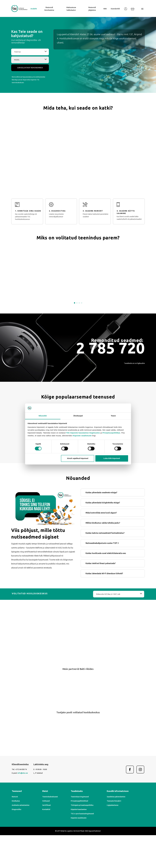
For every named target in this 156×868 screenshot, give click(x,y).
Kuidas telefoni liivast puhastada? (101, 596)
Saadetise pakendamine (116, 830)
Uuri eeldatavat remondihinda (30, 68)
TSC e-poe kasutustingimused (82, 846)
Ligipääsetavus (113, 838)
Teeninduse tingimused (80, 830)
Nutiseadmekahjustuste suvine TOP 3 (102, 576)
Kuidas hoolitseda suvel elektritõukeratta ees (106, 586)
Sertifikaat (47, 838)
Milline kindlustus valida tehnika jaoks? (103, 556)
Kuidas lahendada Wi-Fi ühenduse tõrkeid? (104, 606)
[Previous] (73, 732)
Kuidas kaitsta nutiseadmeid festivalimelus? (105, 566)
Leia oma (78, 482)
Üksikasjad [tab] (78, 416)
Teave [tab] (113, 416)
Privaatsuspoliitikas (111, 433)
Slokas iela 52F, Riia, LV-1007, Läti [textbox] (108, 627)
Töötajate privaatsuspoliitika (82, 838)
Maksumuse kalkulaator (71, 9)
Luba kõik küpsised (112, 458)
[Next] (83, 732)
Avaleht (34, 9)
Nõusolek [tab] (43, 416)
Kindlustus (16, 834)
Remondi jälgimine (92, 9)
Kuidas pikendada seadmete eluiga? (101, 525)
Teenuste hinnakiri (114, 834)
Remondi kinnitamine (49, 9)
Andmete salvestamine (21, 838)
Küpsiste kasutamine (79, 842)
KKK (105, 9)
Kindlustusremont (104, 466)
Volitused (46, 834)
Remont (15, 830)
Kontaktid (46, 842)
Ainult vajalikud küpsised (78, 458)
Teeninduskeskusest (50, 830)
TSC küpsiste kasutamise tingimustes (83, 433)
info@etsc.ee (23, 806)
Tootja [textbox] (17, 52)
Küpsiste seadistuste (82, 436)
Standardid (115, 9)
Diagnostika (16, 842)
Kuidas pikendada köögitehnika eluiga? (103, 535)
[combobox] (30, 52)
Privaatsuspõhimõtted (79, 834)
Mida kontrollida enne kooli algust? (101, 546)
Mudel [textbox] (17, 60)
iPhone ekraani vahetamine (44, 466)
